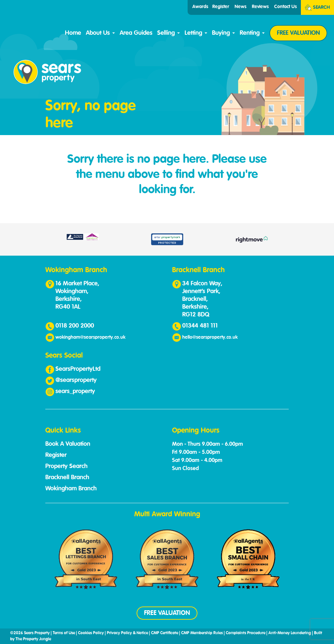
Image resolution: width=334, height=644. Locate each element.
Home (73, 33)
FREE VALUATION (298, 33)
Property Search (66, 466)
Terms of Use (64, 633)
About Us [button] (100, 33)
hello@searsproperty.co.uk (210, 337)
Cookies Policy (91, 633)
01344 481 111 (200, 326)
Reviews (260, 7)
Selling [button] (169, 33)
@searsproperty (76, 380)
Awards (200, 7)
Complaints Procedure (246, 633)
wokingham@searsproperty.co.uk (90, 337)
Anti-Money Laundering (290, 633)
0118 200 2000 (75, 326)
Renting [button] (252, 33)
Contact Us (285, 7)
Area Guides (136, 33)
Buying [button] (223, 33)
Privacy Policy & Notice (127, 633)
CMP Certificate (165, 633)
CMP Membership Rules (202, 633)
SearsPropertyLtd (78, 369)
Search (317, 8)
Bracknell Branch (67, 478)
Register (221, 7)
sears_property (75, 391)
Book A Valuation (68, 444)
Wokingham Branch (71, 489)
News (241, 7)
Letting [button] (196, 33)
